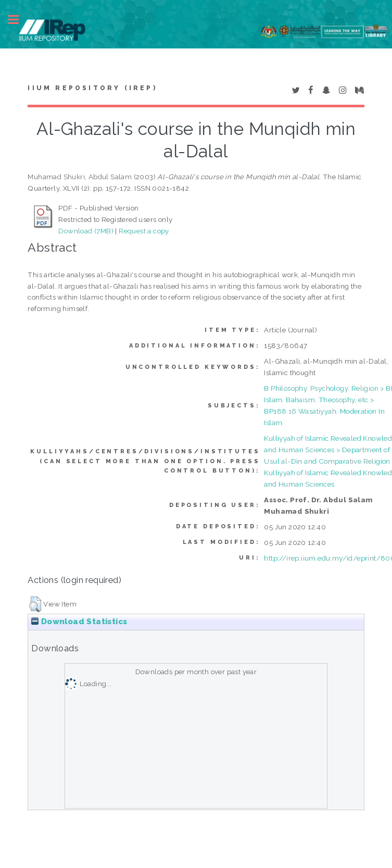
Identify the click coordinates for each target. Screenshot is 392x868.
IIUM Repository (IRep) (92, 88)
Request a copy (144, 231)
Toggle (19, 20)
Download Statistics (79, 622)
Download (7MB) (86, 231)
